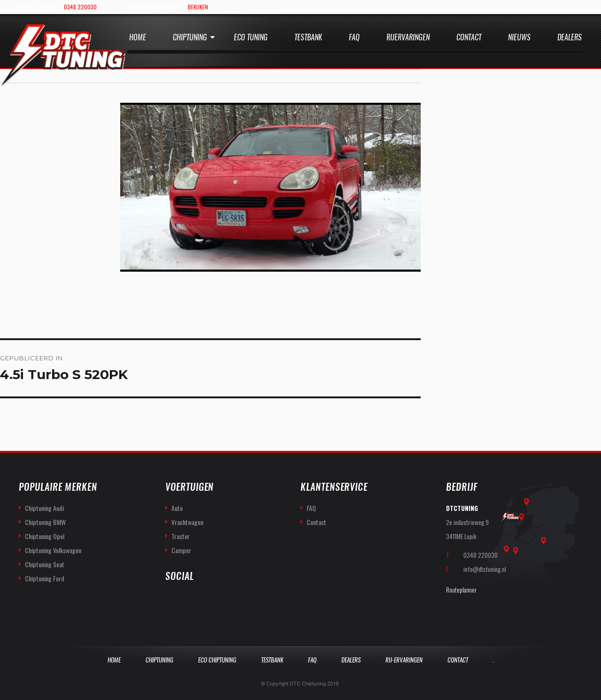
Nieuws (519, 37)
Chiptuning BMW (45, 522)
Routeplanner (461, 590)
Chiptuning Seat (45, 564)
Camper (181, 550)
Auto (177, 508)
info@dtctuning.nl (485, 569)
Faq (354, 37)
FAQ (311, 508)
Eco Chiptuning (217, 660)
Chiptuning (190, 37)
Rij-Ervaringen (404, 660)
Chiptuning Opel (45, 536)
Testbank (308, 37)
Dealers (570, 37)
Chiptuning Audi (44, 508)
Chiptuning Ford (45, 578)
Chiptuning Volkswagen (53, 550)
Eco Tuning (251, 37)
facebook (173, 601)
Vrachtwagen (187, 522)
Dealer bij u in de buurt (167, 7)
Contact (469, 37)
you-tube (194, 601)
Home (138, 37)
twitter (214, 601)
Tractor (181, 536)
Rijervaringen (408, 37)
